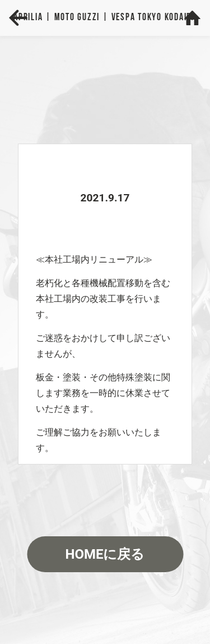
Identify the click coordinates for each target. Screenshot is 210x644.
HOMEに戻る (105, 554)
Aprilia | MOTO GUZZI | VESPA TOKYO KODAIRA (105, 18)
